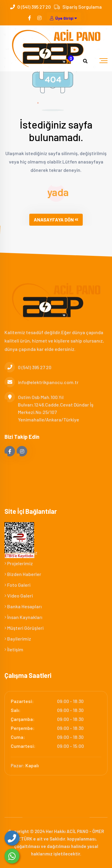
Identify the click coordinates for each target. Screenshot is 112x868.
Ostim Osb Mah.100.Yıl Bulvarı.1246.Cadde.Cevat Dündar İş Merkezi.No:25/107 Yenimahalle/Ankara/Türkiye (49, 408)
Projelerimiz (19, 563)
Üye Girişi (64, 18)
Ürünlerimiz (18, 542)
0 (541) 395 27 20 (34, 7)
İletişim (14, 649)
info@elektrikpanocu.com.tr (42, 382)
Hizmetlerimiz (21, 553)
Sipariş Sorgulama (82, 7)
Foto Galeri (17, 585)
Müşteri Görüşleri (24, 628)
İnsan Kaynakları (23, 617)
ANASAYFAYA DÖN (56, 220)
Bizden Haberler (23, 574)
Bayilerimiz (18, 639)
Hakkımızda (18, 531)
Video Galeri (19, 596)
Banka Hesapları (23, 606)
